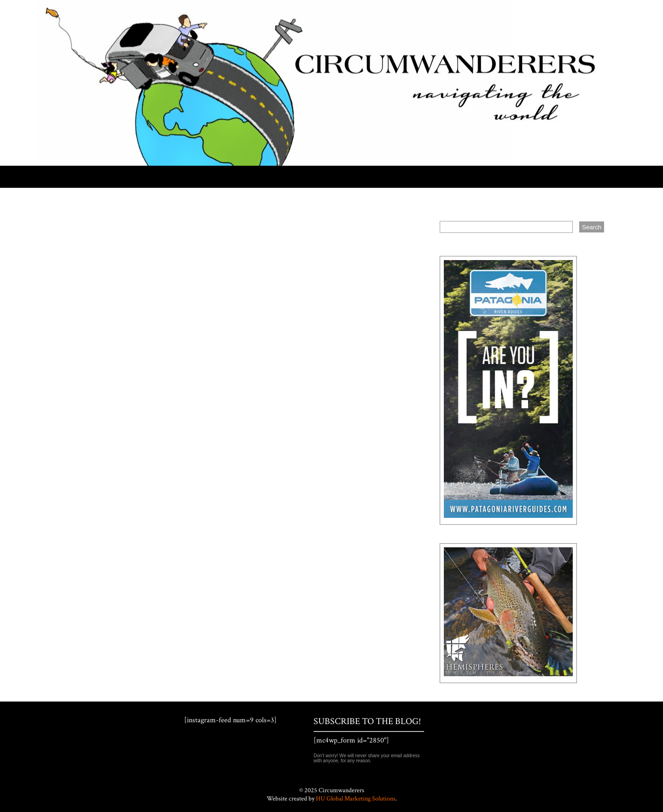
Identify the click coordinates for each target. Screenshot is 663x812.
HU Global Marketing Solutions (356, 799)
